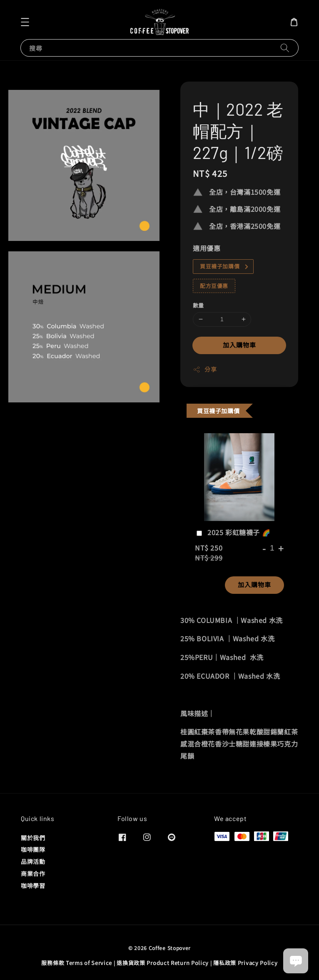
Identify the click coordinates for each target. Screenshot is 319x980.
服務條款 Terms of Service (77, 963)
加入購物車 (239, 345)
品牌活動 (33, 861)
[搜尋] (285, 48)
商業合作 (33, 873)
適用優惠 (207, 248)
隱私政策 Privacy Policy (245, 963)
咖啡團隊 (33, 849)
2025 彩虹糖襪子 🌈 (233, 533)
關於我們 (33, 838)
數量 (198, 305)
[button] (25, 22)
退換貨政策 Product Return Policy (163, 963)
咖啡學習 (33, 886)
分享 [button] (205, 369)
